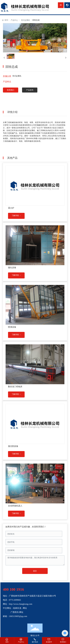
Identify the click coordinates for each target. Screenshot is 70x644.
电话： (6, 600)
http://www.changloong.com (21, 604)
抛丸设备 (12, 268)
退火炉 (11, 208)
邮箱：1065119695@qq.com (15, 616)
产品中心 (14, 20)
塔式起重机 (26, 20)
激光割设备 (13, 446)
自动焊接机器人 (15, 506)
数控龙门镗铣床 (15, 387)
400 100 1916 (13, 589)
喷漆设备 (12, 327)
